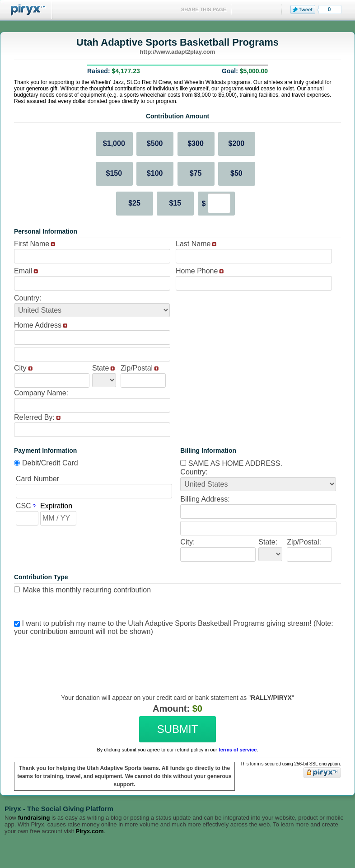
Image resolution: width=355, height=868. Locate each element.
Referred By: (34, 417)
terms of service (238, 750)
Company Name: (41, 393)
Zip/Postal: (304, 542)
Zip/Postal (137, 368)
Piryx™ (26, 10)
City (20, 368)
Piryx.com (90, 831)
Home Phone (197, 271)
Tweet (303, 9)
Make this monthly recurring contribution (87, 590)
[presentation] (176, 658)
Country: (28, 298)
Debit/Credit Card (50, 463)
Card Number (37, 479)
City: (187, 542)
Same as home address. (231, 463)
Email (23, 271)
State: (268, 542)
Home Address (38, 325)
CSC (23, 506)
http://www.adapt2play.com (178, 52)
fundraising (34, 818)
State (100, 368)
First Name (32, 244)
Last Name (193, 244)
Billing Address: (205, 499)
